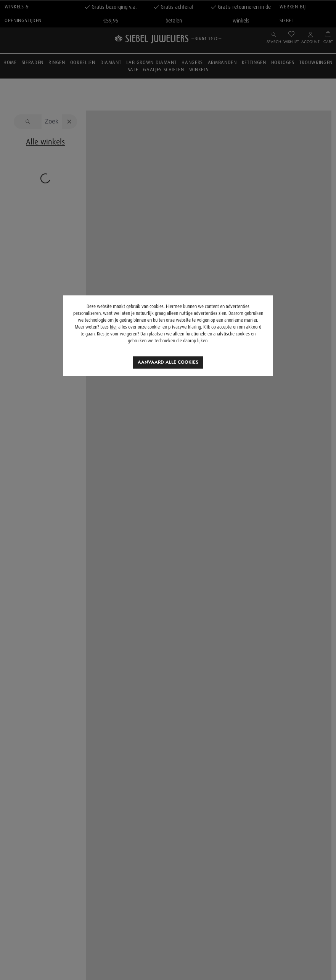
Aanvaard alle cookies (168, 362)
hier (113, 327)
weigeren (129, 334)
